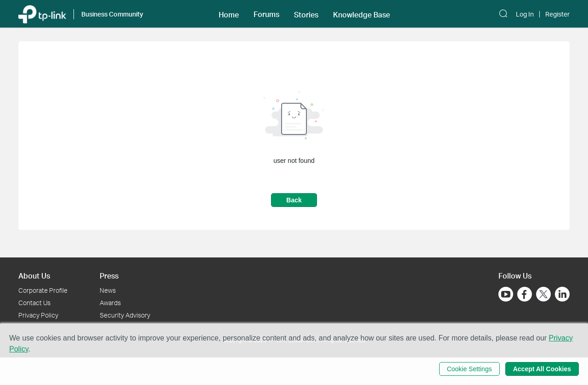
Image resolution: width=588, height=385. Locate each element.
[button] (229, 14)
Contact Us (34, 303)
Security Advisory (125, 315)
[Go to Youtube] (506, 294)
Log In (525, 14)
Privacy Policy (38, 315)
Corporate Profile (43, 290)
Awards (110, 303)
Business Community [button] (112, 14)
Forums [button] (266, 14)
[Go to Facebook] (525, 294)
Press (109, 276)
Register (557, 14)
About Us (34, 276)
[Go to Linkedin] (562, 294)
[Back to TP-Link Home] (42, 14)
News (108, 290)
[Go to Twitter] (543, 295)
